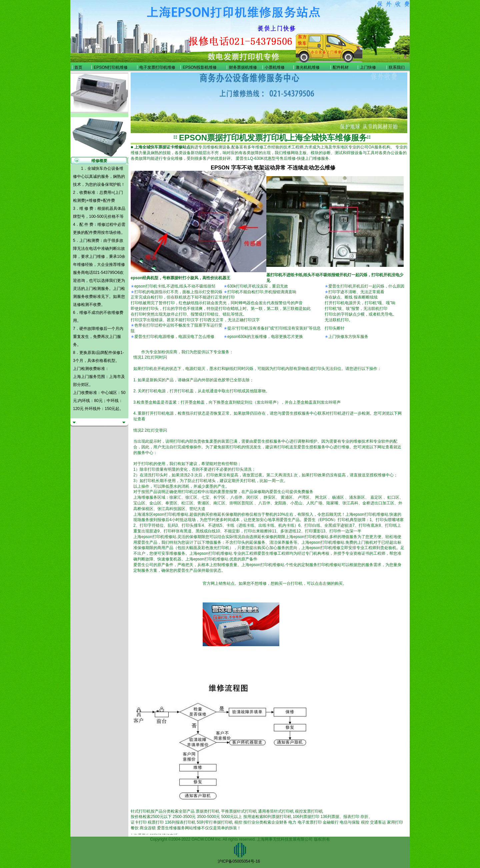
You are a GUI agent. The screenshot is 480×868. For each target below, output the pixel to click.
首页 (78, 67)
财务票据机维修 (243, 67)
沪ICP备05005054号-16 (239, 861)
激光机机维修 (308, 67)
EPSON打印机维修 (111, 67)
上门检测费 (89, 241)
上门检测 (93, 289)
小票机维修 (275, 67)
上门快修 (368, 67)
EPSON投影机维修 (200, 67)
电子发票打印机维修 (157, 67)
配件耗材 (341, 67)
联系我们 (397, 67)
